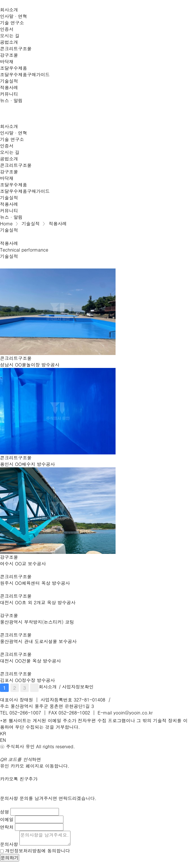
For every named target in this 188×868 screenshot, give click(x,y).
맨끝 (34, 688)
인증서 (7, 29)
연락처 (7, 827)
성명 (5, 812)
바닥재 (7, 62)
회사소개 (9, 10)
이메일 (7, 819)
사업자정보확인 (78, 687)
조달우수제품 (14, 68)
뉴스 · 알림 (11, 100)
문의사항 (9, 844)
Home (6, 224)
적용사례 (9, 87)
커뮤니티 (9, 94)
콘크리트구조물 (16, 49)
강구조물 (9, 55)
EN (3, 740)
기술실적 (9, 81)
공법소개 (9, 42)
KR (3, 733)
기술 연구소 (12, 23)
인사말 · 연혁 (14, 16)
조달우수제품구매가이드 (25, 75)
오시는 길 (10, 36)
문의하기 (10, 858)
